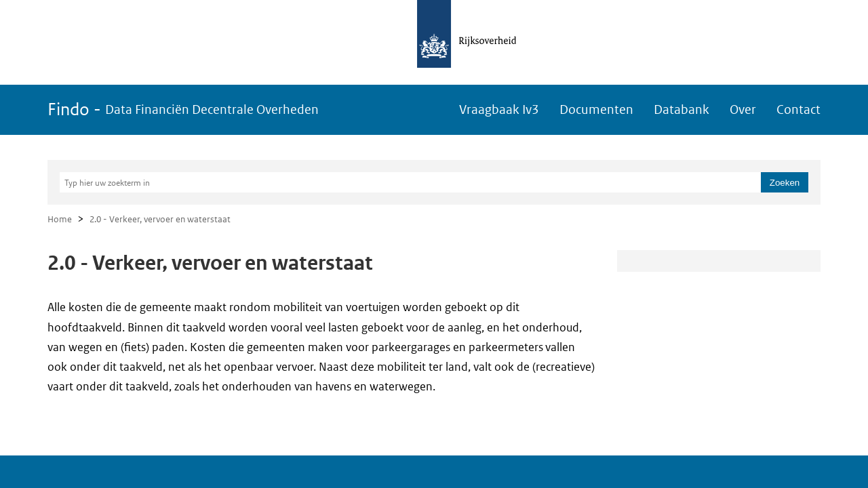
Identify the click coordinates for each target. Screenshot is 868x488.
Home (60, 219)
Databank (682, 109)
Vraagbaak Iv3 (499, 109)
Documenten (596, 109)
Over (743, 109)
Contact (798, 109)
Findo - (183, 109)
